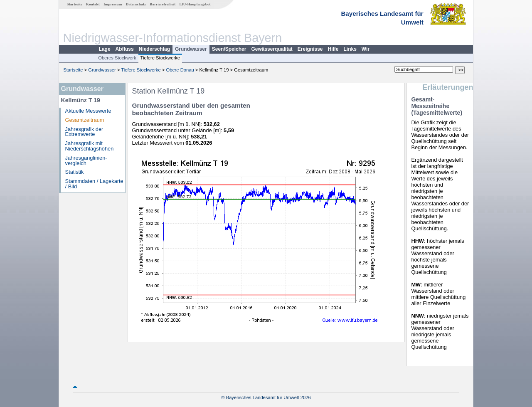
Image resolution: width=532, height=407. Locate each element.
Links (350, 49)
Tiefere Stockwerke (160, 58)
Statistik (75, 172)
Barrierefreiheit (163, 4)
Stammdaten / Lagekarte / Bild (94, 184)
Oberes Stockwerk (117, 58)
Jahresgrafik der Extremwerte (84, 132)
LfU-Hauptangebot (195, 4)
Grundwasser (191, 49)
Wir (366, 49)
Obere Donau (180, 70)
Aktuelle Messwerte (88, 111)
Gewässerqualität (272, 49)
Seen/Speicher (229, 49)
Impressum (113, 4)
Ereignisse (310, 49)
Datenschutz (136, 4)
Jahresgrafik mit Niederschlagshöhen (90, 146)
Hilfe (333, 49)
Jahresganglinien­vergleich (86, 160)
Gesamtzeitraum (85, 120)
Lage (105, 49)
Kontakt (93, 4)
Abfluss (125, 49)
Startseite (75, 4)
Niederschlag (154, 49)
